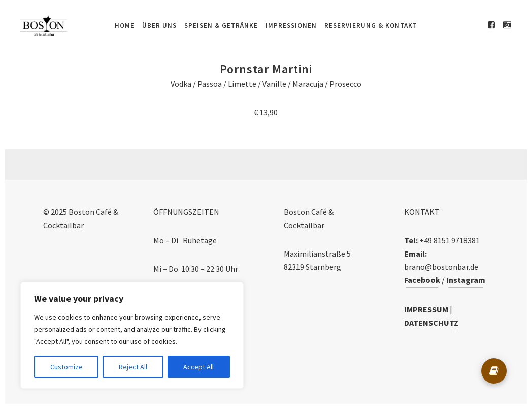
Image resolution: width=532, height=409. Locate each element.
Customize (66, 367)
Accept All (198, 367)
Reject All (133, 367)
